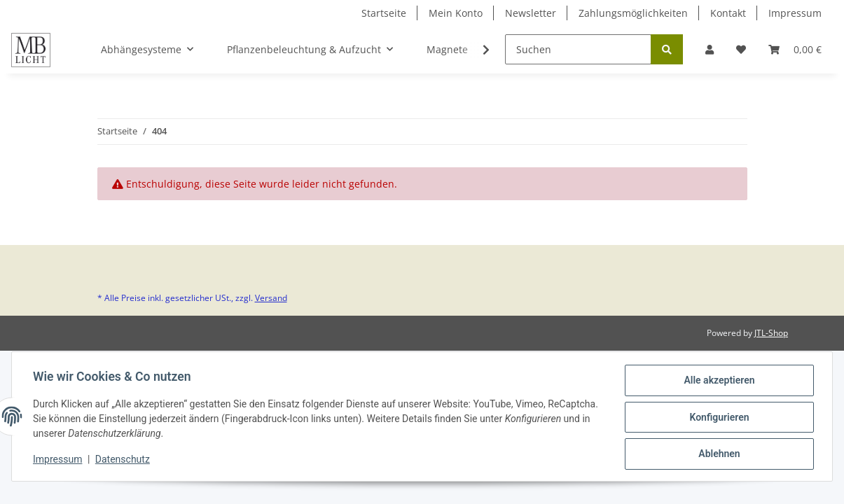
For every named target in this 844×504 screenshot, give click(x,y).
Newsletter (531, 13)
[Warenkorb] (795, 49)
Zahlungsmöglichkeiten (633, 13)
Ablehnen (718, 454)
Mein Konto (456, 13)
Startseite (384, 13)
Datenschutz (124, 461)
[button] (710, 49)
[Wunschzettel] (741, 49)
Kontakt (728, 13)
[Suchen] (578, 49)
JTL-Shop (771, 333)
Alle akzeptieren (718, 381)
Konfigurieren (718, 418)
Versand (271, 298)
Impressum (795, 13)
